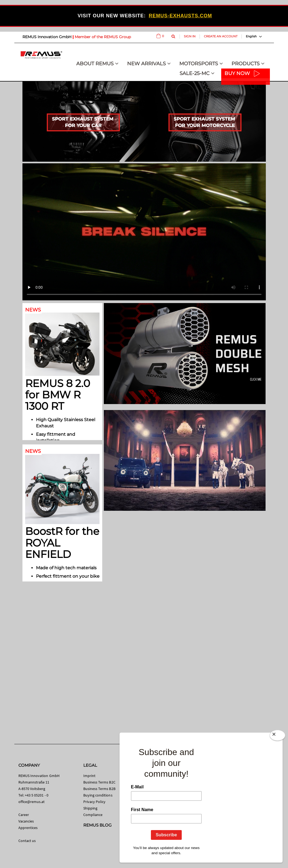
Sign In (190, 36)
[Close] (277, 736)
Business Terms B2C (99, 782)
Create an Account (221, 36)
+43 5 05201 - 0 (37, 795)
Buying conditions (98, 795)
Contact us (27, 841)
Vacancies (26, 821)
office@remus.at (32, 802)
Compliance (93, 815)
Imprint (89, 776)
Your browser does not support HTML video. (144, 232)
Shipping (90, 808)
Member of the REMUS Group (103, 37)
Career (24, 815)
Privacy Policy (95, 802)
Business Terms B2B (99, 789)
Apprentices (28, 828)
